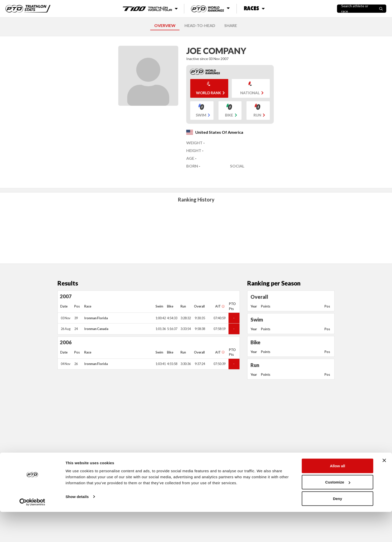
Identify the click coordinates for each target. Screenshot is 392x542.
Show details (77, 527)
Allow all (338, 496)
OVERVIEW (165, 25)
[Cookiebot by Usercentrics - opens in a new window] (32, 532)
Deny (338, 529)
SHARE (231, 25)
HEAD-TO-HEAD (200, 25)
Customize (338, 512)
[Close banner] (384, 490)
